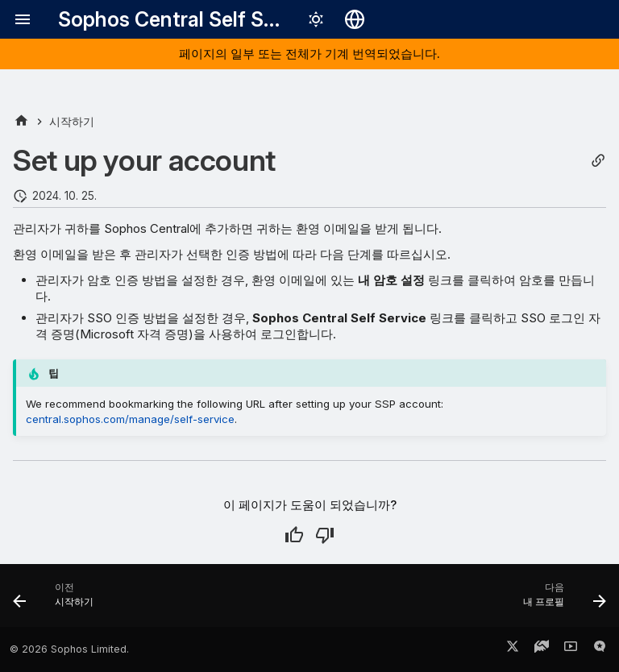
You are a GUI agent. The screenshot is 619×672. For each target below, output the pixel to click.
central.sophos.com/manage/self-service (130, 419)
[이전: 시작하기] (57, 600)
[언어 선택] (355, 19)
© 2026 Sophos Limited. (69, 649)
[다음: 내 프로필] (561, 600)
